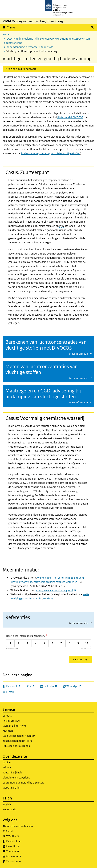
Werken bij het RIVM (14, 726)
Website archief (11, 788)
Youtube (20, 851)
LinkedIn (21, 846)
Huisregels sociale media (17, 746)
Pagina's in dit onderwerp (22, 69)
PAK (62, 226)
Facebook (21, 841)
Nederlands (9, 809)
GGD (15, 249)
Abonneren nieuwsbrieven (18, 826)
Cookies (7, 762)
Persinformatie (11, 721)
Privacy (7, 767)
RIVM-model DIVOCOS (70, 117)
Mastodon (21, 861)
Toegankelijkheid (13, 772)
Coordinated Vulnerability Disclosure (23, 783)
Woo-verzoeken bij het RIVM (19, 736)
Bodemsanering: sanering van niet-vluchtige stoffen (51, 153)
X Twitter (20, 836)
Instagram (21, 856)
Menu (11, 27)
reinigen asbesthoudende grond (56, 590)
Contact (7, 716)
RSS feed (8, 831)
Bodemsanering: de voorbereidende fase (30, 47)
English (7, 804)
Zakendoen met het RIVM (17, 741)
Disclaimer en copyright (16, 778)
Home (6, 34)
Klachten (8, 731)
